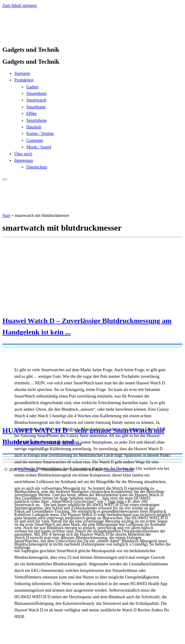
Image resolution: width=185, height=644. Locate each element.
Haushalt (34, 127)
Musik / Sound (39, 147)
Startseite (22, 73)
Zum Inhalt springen (19, 6)
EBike (32, 114)
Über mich (23, 154)
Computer (35, 140)
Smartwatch (36, 100)
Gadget (32, 87)
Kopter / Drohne (40, 134)
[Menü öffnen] (5, 179)
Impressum (24, 160)
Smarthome (36, 107)
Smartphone (37, 93)
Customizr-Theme (119, 470)
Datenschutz (37, 167)
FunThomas (28, 470)
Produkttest (24, 80)
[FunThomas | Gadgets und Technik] (40, 38)
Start (6, 216)
